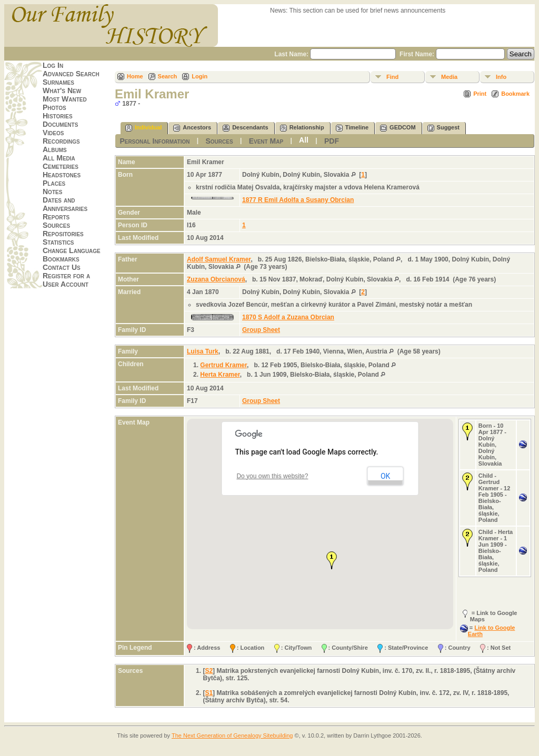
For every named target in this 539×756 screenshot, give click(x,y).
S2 (209, 671)
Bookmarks (61, 259)
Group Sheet (261, 330)
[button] (332, 560)
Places (54, 183)
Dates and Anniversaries (65, 204)
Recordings (61, 141)
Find (392, 77)
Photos (54, 107)
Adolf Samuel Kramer (219, 259)
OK (385, 476)
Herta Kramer (220, 375)
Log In (53, 65)
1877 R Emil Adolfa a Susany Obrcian (298, 200)
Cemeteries (61, 166)
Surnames (58, 82)
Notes (52, 191)
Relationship (302, 128)
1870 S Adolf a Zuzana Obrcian (288, 317)
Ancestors (192, 128)
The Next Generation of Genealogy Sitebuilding (232, 735)
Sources (56, 225)
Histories (58, 116)
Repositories (63, 234)
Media (449, 77)
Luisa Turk (203, 351)
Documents (60, 124)
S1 (209, 693)
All (304, 140)
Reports (56, 217)
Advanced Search (71, 74)
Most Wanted (65, 99)
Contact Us (62, 267)
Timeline (352, 128)
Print (480, 94)
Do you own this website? (272, 476)
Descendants (245, 128)
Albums (55, 149)
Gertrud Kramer (223, 365)
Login (199, 76)
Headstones (62, 175)
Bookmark (515, 94)
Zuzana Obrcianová (216, 279)
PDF (332, 141)
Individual (143, 128)
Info (501, 77)
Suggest (443, 128)
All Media (59, 158)
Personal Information (154, 141)
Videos (53, 133)
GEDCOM (398, 128)
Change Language (72, 250)
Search (168, 76)
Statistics (58, 242)
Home (135, 76)
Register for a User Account (66, 280)
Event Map (266, 141)
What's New (62, 90)
